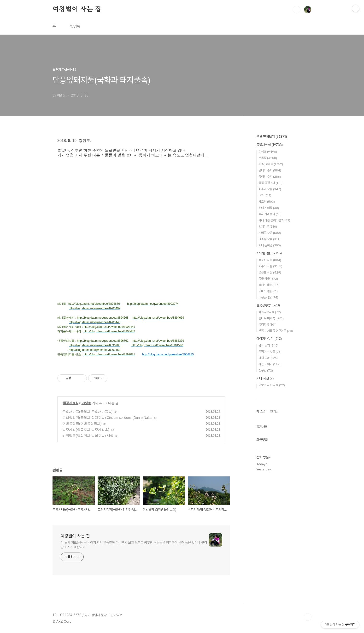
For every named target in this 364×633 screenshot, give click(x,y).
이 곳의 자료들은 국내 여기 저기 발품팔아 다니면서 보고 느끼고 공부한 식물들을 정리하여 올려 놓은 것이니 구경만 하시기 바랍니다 (134, 545)
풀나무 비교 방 (271, 318)
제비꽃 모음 (270, 233)
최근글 (261, 411)
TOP (308, 617)
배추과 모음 (270, 189)
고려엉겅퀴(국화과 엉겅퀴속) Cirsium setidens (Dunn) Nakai (107, 418)
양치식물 (268, 227)
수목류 (268, 158)
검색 (297, 10)
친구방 (266, 370)
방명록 (75, 26)
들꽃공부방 (268, 305)
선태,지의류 (269, 208)
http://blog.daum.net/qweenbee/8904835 (168, 354)
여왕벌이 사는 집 (77, 9)
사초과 (267, 202)
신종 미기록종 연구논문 (276, 331)
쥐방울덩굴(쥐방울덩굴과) (82, 424)
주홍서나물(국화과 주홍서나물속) (87, 412)
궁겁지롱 (267, 325)
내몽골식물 (268, 297)
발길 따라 (268, 358)
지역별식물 (269, 253)
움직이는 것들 (270, 352)
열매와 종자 (270, 170)
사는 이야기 (270, 364)
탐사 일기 (268, 345)
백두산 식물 (270, 260)
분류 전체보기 (272, 137)
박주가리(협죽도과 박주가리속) (86, 430)
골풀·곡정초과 (270, 183)
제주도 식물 (270, 266)
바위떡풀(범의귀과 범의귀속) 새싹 (88, 436)
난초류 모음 (270, 239)
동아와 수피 (270, 177)
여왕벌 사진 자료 (272, 385)
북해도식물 (269, 285)
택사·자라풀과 (270, 214)
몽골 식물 (268, 279)
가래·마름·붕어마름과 (274, 220)
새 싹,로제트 (271, 164)
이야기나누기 (269, 339)
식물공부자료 (270, 312)
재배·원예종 (270, 245)
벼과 (265, 195)
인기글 (274, 411)
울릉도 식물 (270, 272)
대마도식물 (268, 291)
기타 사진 (266, 378)
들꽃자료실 (71, 403)
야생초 (86, 403)
